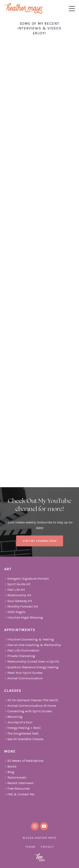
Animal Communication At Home (30, 706)
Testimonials (15, 777)
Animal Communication (23, 678)
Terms (31, 847)
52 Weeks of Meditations (24, 761)
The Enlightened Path (21, 733)
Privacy (47, 847)
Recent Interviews (19, 783)
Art (8, 569)
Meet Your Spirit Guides (23, 673)
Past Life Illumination (22, 650)
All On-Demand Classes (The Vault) (31, 700)
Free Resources (17, 789)
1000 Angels (15, 612)
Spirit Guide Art (17, 584)
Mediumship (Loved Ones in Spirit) (32, 661)
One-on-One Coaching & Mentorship (33, 645)
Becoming (13, 717)
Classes (13, 691)
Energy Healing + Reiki (22, 728)
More (10, 751)
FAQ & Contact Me (19, 794)
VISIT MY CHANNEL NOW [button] (40, 541)
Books (10, 766)
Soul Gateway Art (18, 601)
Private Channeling (20, 656)
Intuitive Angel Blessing (23, 617)
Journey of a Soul (18, 722)
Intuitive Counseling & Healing (29, 639)
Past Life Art (14, 590)
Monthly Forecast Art (21, 606)
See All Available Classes (24, 739)
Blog (9, 772)
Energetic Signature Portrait (26, 579)
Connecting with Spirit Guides (28, 711)
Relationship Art (18, 595)
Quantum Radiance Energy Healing (31, 667)
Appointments (20, 630)
